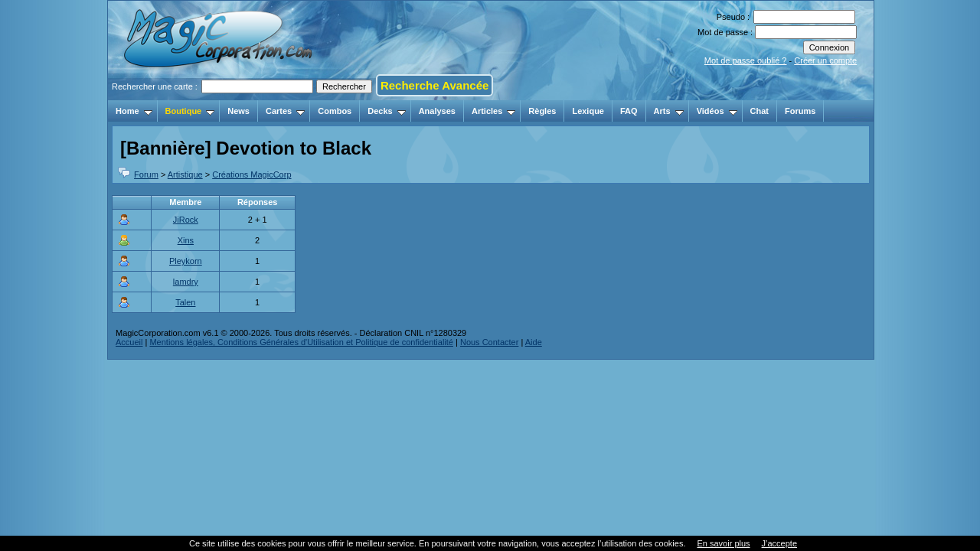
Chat (759, 111)
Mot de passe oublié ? (746, 60)
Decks (386, 111)
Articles (493, 111)
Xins (186, 240)
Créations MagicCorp (252, 174)
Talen (185, 302)
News (238, 111)
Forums (800, 111)
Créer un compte (825, 60)
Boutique (190, 111)
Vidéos (717, 111)
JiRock (186, 220)
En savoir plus (723, 543)
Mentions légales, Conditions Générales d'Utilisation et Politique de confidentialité (301, 342)
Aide (534, 342)
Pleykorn (186, 261)
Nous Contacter (489, 342)
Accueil (129, 342)
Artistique (185, 174)
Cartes (285, 111)
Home (134, 111)
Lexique (588, 111)
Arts (669, 111)
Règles (542, 111)
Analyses (437, 111)
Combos (335, 111)
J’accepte (779, 543)
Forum (146, 174)
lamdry (186, 282)
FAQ (629, 111)
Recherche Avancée (434, 85)
